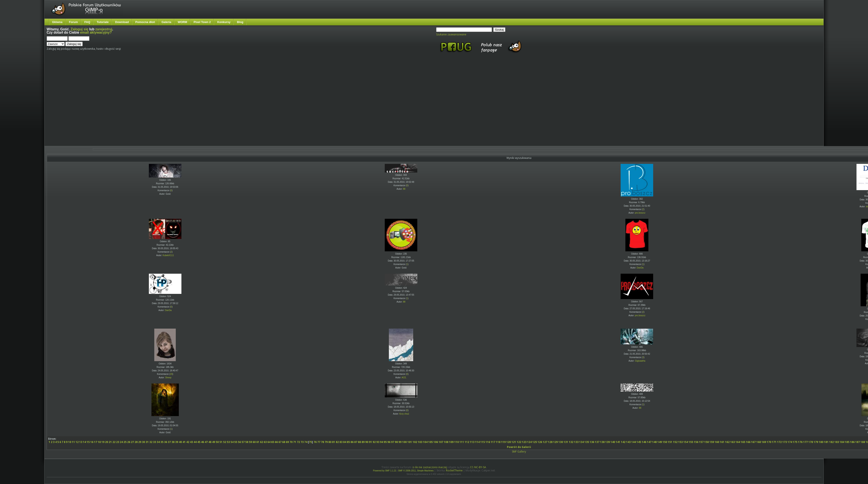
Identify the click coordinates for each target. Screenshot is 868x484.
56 (239, 442)
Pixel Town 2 (202, 22)
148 (654, 442)
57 (243, 442)
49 (214, 442)
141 (618, 442)
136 (592, 442)
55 (236, 442)
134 (581, 442)
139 (607, 442)
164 (738, 442)
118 (498, 442)
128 (550, 442)
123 (524, 442)
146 (644, 442)
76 (315, 442)
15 (88, 442)
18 (99, 442)
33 (155, 442)
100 (404, 442)
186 (852, 442)
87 (356, 442)
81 (334, 442)
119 (503, 442)
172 (779, 442)
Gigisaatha (640, 361)
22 (114, 442)
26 (129, 442)
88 (404, 189)
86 (352, 442)
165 (743, 442)
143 (628, 442)
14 (84, 442)
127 (545, 442)
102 (415, 442)
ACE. (404, 378)
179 (816, 442)
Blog (240, 22)
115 (482, 442)
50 (217, 442)
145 (639, 442)
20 (171, 374)
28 (136, 442)
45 (199, 442)
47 (206, 442)
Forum (73, 22)
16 (92, 442)
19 (103, 442)
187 (857, 442)
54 (232, 442)
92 (374, 442)
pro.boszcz (640, 213)
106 (436, 442)
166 (748, 442)
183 (837, 442)
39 (177, 442)
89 (363, 442)
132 (571, 442)
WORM (182, 22)
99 (400, 442)
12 (77, 442)
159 (712, 442)
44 (195, 442)
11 (73, 442)
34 (158, 442)
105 (430, 442)
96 (389, 442)
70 (291, 442)
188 (863, 442)
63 (265, 442)
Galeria (166, 22)
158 (706, 442)
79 (326, 442)
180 (821, 442)
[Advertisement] (41, 103)
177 (805, 442)
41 (184, 442)
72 (298, 442)
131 (566, 442)
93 (378, 442)
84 (345, 442)
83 (341, 442)
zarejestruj (104, 29)
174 (790, 442)
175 (795, 442)
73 (302, 442)
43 (191, 442)
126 (540, 442)
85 (348, 442)
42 (188, 442)
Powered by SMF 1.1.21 (385, 471)
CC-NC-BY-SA (478, 467)
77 (319, 442)
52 (225, 442)
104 (425, 442)
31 (147, 442)
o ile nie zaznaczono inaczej (430, 467)
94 (381, 442)
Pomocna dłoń (145, 22)
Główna (57, 22)
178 (811, 442)
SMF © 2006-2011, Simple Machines (416, 471)
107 (441, 442)
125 (535, 442)
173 (785, 442)
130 (561, 442)
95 (385, 442)
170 (769, 442)
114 (477, 442)
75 (310, 442)
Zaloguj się (80, 29)
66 (276, 442)
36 (166, 442)
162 (727, 442)
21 (110, 442)
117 (493, 442)
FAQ (87, 22)
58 (247, 442)
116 (488, 442)
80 (330, 442)
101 (410, 442)
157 (701, 442)
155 (691, 442)
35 (162, 442)
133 (576, 442)
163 (732, 442)
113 (472, 442)
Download (122, 22)
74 (306, 442)
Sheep (168, 378)
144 (634, 442)
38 (173, 442)
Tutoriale (103, 22)
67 (280, 442)
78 (322, 442)
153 (680, 442)
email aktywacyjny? (96, 32)
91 (370, 442)
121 (514, 442)
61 (258, 442)
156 (696, 442)
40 (180, 442)
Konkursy (224, 22)
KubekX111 (168, 255)
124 (529, 442)
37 (169, 442)
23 (118, 442)
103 (420, 442)
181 (826, 442)
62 (261, 442)
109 (451, 442)
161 (722, 442)
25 (125, 442)
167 (753, 442)
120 (509, 442)
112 (467, 442)
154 (686, 442)
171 (774, 442)
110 (456, 442)
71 (295, 442)
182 (831, 442)
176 (800, 442)
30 (143, 442)
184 (842, 442)
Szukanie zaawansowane (451, 34)
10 (70, 442)
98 (396, 442)
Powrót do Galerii (519, 447)
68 (284, 442)
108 (446, 442)
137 (597, 442)
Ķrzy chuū (404, 414)
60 (254, 442)
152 (675, 442)
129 (555, 442)
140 (613, 442)
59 (250, 442)
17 (95, 442)
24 (121, 442)
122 (519, 442)
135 (587, 442)
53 (228, 442)
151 (670, 442)
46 (202, 442)
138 (602, 442)
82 (337, 442)
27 (132, 442)
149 (660, 442)
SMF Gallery (519, 452)
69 (287, 442)
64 (269, 442)
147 (649, 442)
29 (140, 442)
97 (393, 442)
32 (151, 442)
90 (367, 442)
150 (665, 442)
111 (462, 442)
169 (764, 442)
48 (210, 442)
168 (759, 442)
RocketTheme (454, 470)
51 (221, 442)
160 (717, 442)
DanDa (640, 268)
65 (273, 442)
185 (847, 442)
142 (623, 442)
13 (81, 442)
